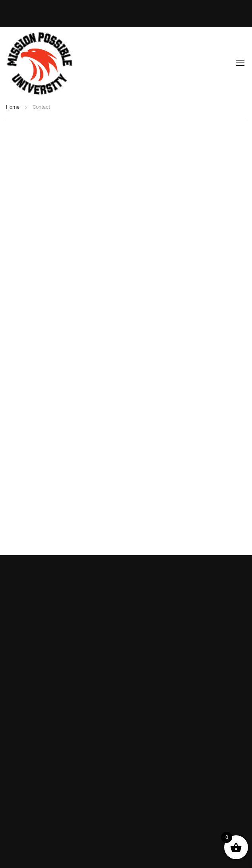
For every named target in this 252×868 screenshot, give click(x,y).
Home (13, 107)
